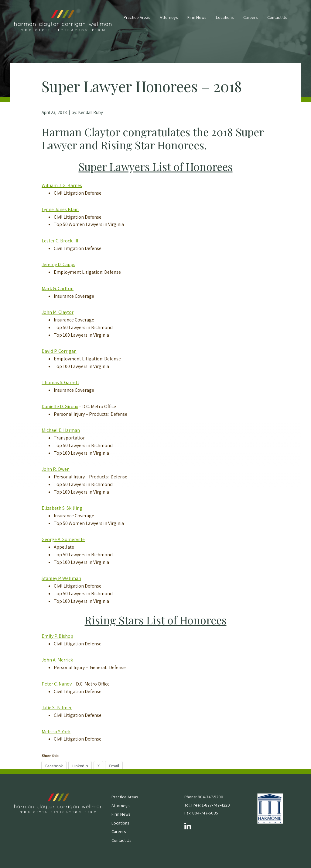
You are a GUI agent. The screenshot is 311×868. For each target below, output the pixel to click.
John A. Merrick (57, 660)
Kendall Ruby (91, 112)
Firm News (197, 17)
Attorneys (169, 17)
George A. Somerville (63, 539)
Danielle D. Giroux (60, 406)
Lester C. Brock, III (60, 241)
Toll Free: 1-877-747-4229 (207, 805)
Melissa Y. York (56, 732)
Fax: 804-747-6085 (201, 813)
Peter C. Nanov (57, 684)
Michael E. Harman (61, 430)
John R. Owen (56, 469)
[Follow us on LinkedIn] (188, 827)
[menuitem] (137, 20)
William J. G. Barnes (62, 185)
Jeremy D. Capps (58, 264)
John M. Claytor (58, 312)
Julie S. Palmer (57, 708)
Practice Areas (137, 17)
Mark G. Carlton (58, 288)
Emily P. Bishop (57, 636)
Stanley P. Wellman (61, 578)
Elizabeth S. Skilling (62, 508)
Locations (225, 17)
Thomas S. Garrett (60, 382)
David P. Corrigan (59, 351)
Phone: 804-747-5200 (204, 797)
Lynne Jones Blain (60, 209)
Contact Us (277, 17)
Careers (250, 17)
